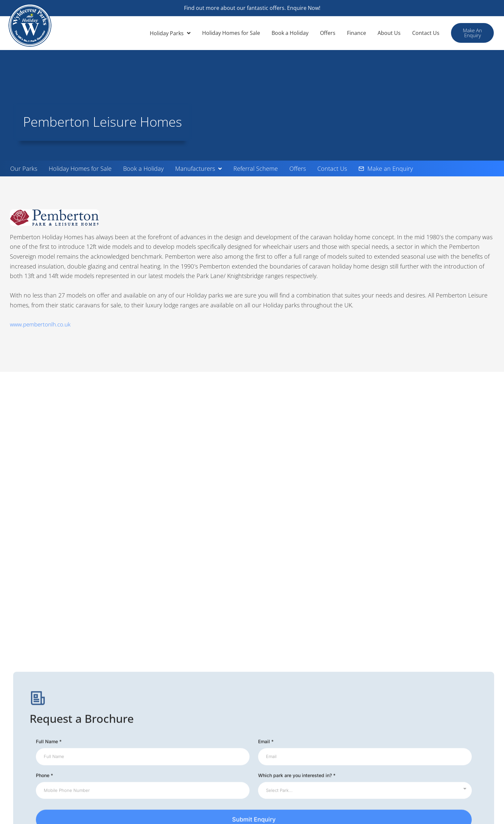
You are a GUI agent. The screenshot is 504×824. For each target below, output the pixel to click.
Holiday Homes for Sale (231, 33)
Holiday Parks (170, 33)
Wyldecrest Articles (156, 692)
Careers (390, 741)
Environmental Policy (158, 711)
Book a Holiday (290, 33)
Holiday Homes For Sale (409, 702)
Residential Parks (400, 761)
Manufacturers (199, 168)
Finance (357, 33)
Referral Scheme (256, 168)
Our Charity (147, 721)
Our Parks (24, 168)
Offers (328, 33)
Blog (386, 721)
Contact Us (426, 33)
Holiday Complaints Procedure (293, 751)
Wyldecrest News (277, 711)
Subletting (269, 702)
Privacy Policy (273, 741)
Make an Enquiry (386, 168)
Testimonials (395, 771)
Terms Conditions (278, 731)
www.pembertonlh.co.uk (43, 324)
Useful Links (395, 711)
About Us (389, 33)
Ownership (270, 761)
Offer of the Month (155, 702)
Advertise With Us (401, 751)
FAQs (387, 731)
